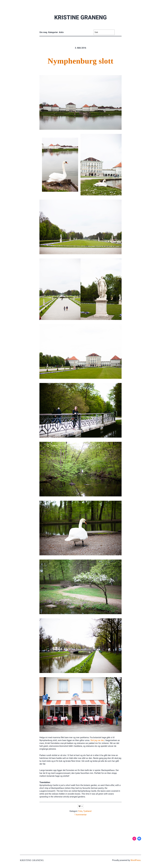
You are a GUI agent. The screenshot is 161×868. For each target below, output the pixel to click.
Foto (80, 811)
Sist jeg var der (97, 740)
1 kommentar (81, 815)
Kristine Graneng (80, 17)
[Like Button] (80, 806)
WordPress (136, 860)
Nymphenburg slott (80, 61)
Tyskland (87, 811)
